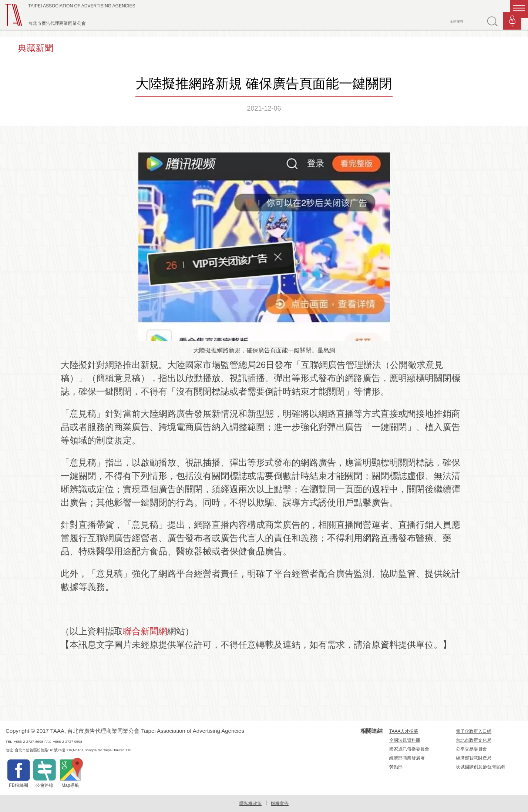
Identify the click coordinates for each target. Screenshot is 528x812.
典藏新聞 (36, 48)
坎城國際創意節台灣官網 (480, 767)
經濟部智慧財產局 (474, 758)
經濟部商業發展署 (407, 758)
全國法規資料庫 (405, 740)
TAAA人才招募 (404, 731)
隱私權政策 (250, 803)
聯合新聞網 (145, 631)
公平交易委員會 (471, 749)
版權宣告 (280, 803)
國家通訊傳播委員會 (409, 749)
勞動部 (396, 767)
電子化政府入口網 (474, 731)
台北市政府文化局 (474, 740)
